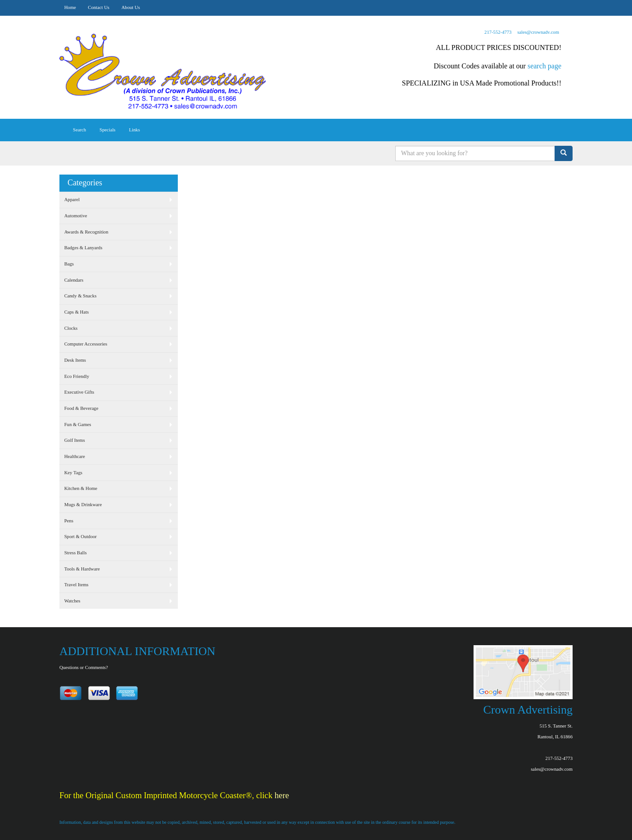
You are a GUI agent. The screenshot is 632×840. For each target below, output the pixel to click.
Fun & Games (78, 424)
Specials (108, 130)
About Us (131, 7)
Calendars (74, 280)
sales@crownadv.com (538, 32)
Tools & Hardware (82, 569)
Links (135, 130)
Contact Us (99, 7)
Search (79, 130)
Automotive (76, 216)
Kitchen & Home (81, 488)
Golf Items (75, 440)
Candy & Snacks (81, 296)
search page (544, 66)
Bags (69, 264)
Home (70, 7)
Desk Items (75, 360)
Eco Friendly (77, 376)
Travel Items (77, 585)
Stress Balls (76, 553)
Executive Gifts (79, 392)
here (282, 795)
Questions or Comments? (84, 667)
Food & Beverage (81, 408)
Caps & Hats (77, 312)
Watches (72, 601)
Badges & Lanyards (84, 248)
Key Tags (73, 473)
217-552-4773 (498, 32)
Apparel (72, 200)
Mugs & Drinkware (83, 505)
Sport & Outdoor (81, 537)
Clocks (71, 328)
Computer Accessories (86, 344)
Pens (69, 521)
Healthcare (75, 456)
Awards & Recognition (86, 232)
